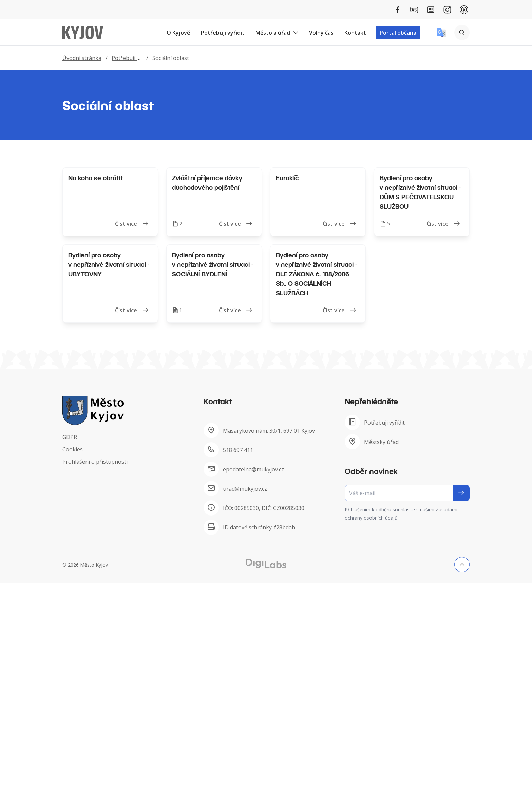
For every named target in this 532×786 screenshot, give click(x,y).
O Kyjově (178, 33)
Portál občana (398, 33)
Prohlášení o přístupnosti (95, 462)
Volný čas (321, 33)
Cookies (73, 449)
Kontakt (355, 33)
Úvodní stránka (82, 58)
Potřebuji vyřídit (223, 33)
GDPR (70, 437)
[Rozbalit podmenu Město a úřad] (296, 33)
